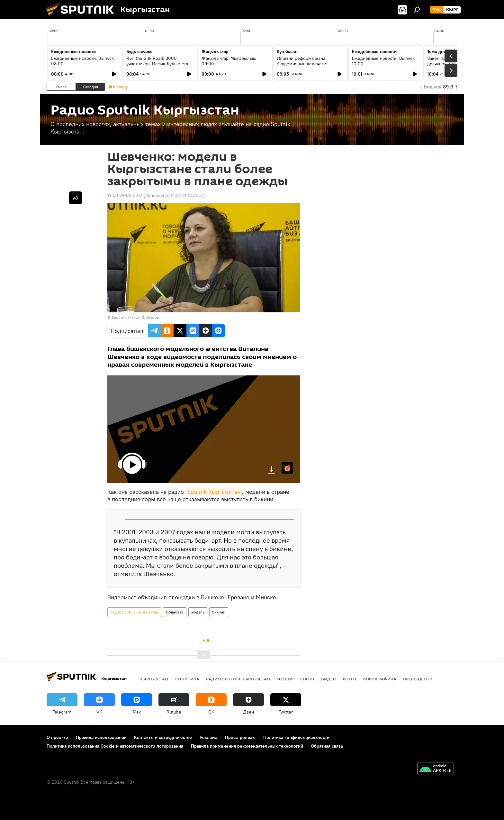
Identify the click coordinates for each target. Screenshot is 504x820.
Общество (175, 612)
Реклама (208, 737)
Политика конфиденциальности (296, 737)
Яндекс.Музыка (283, 466)
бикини (219, 612)
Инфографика (379, 679)
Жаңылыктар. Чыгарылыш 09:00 (229, 61)
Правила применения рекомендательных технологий (247, 746)
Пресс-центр (417, 679)
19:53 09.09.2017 (125, 195)
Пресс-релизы (240, 737)
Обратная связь (327, 746)
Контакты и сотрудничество (163, 737)
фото (350, 679)
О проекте (57, 737)
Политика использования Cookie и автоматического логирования (115, 746)
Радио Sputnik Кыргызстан (134, 612)
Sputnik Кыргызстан (214, 492)
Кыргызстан (154, 679)
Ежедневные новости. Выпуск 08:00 (82, 61)
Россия (285, 679)
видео (329, 679)
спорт (307, 679)
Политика (187, 679)
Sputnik (118, 317)
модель (198, 612)
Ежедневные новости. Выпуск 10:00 (383, 61)
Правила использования (101, 737)
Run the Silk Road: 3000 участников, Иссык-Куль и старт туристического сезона (159, 64)
